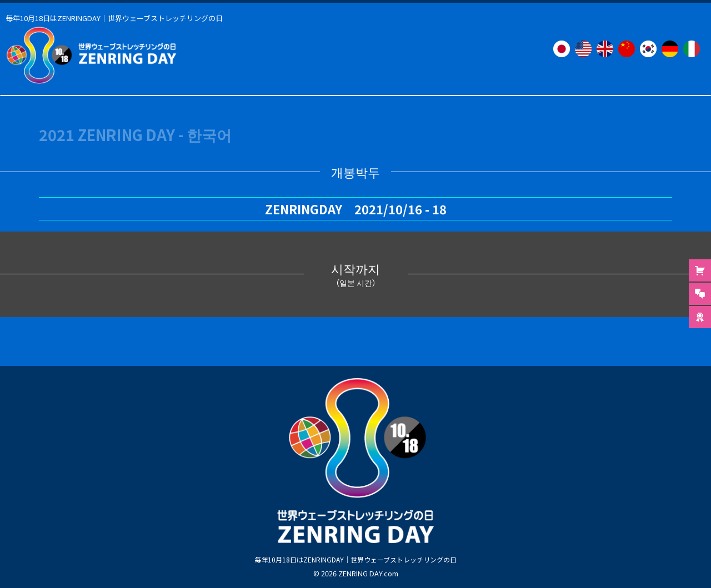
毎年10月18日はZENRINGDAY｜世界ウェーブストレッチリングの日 (355, 558)
